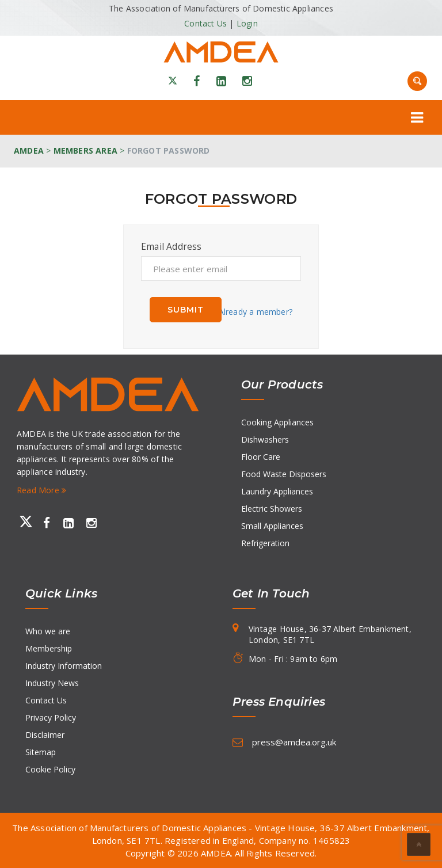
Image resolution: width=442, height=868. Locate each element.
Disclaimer (45, 735)
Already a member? (256, 312)
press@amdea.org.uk (294, 742)
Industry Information (64, 666)
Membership (49, 648)
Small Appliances (272, 526)
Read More (41, 490)
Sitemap (41, 752)
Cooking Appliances (277, 422)
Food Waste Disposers (284, 474)
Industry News (52, 683)
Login (247, 23)
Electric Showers (272, 509)
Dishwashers (265, 439)
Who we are (48, 631)
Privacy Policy (51, 717)
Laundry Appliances (277, 491)
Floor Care (261, 457)
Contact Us (205, 23)
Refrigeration (265, 543)
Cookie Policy (50, 769)
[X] (173, 81)
